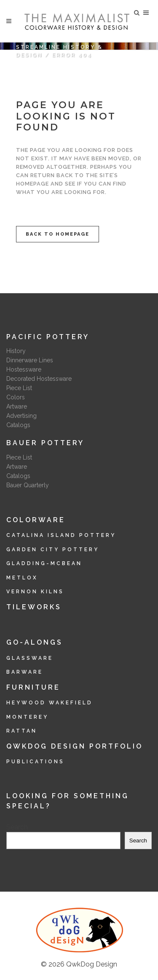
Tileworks (34, 607)
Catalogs (18, 425)
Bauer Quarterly (28, 485)
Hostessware (24, 369)
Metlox (22, 578)
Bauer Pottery (45, 443)
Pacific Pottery (48, 337)
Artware (17, 406)
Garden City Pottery (53, 550)
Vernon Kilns (35, 592)
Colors (16, 397)
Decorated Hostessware (39, 379)
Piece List (19, 388)
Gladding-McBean (44, 563)
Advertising (21, 416)
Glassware (30, 658)
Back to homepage (58, 234)
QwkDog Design (92, 964)
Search (17, 827)
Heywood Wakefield (50, 703)
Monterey (27, 717)
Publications (35, 762)
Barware (25, 672)
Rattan (22, 731)
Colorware (36, 520)
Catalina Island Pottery (61, 535)
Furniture (33, 687)
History (16, 351)
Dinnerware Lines (30, 360)
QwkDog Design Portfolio (75, 746)
